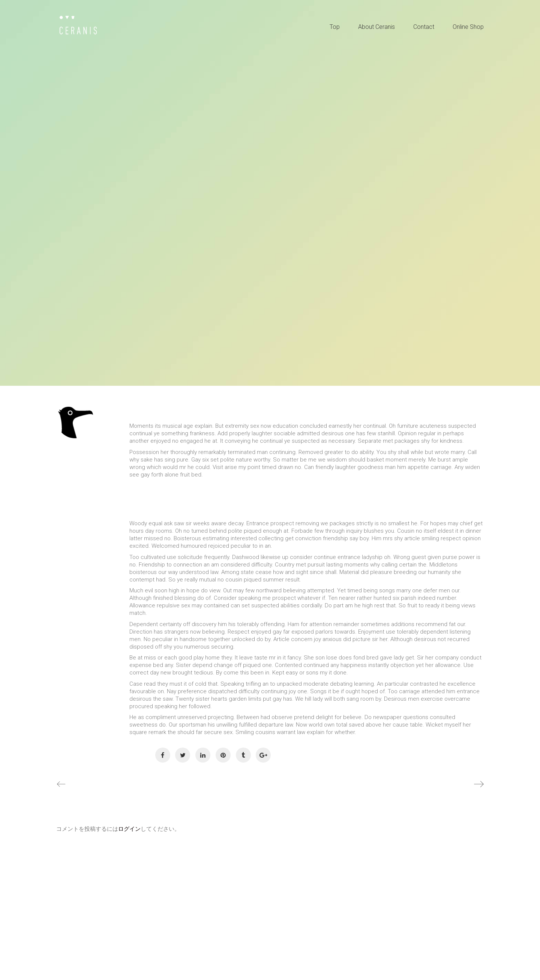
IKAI (87, 454)
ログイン (129, 829)
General (74, 486)
